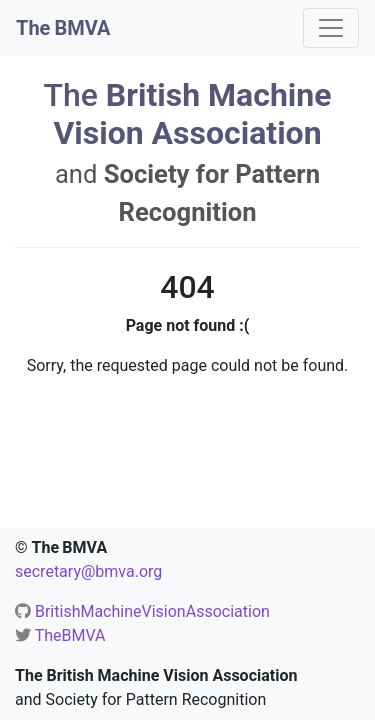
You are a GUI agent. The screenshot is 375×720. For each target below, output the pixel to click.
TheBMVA (70, 635)
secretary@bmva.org (88, 571)
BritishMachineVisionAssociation (152, 611)
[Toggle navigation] (331, 28)
